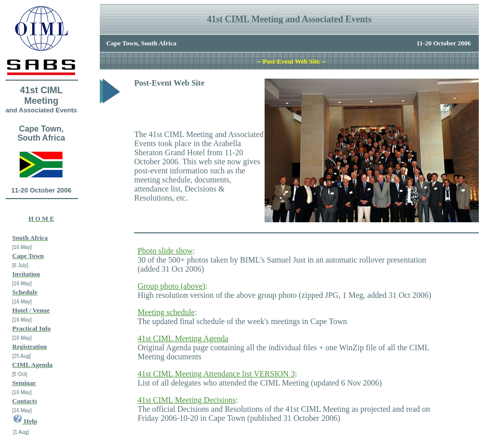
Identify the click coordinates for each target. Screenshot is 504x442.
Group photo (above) (171, 286)
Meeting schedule (166, 312)
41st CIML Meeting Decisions (187, 400)
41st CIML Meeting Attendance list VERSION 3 (216, 374)
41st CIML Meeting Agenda (183, 338)
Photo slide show (165, 251)
